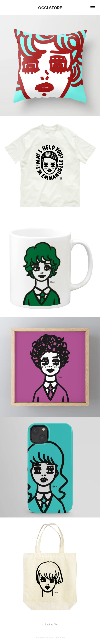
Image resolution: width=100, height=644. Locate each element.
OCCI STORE (50, 8)
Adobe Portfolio (57, 637)
